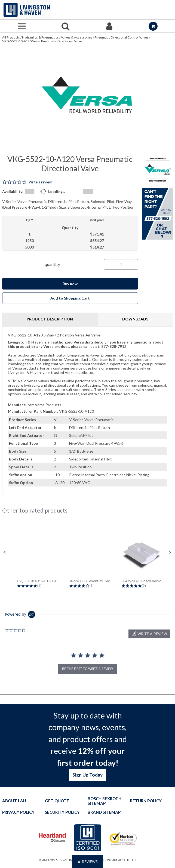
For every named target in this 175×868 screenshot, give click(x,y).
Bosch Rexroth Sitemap (105, 801)
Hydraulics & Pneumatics (40, 37)
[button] (5, 552)
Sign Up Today (87, 775)
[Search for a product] (66, 26)
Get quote (57, 801)
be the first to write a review (87, 669)
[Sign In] (110, 26)
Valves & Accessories (77, 37)
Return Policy (146, 801)
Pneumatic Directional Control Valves (122, 37)
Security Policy (62, 812)
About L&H (14, 801)
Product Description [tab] (50, 319)
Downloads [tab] (135, 319)
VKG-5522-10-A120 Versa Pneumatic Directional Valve (42, 41)
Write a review (40, 182)
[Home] (27, 10)
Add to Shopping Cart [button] (70, 298)
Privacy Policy (18, 812)
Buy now (70, 284)
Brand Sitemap (104, 812)
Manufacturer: (21, 405)
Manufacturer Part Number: (33, 411)
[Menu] (22, 26)
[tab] (87, 410)
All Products (11, 37)
